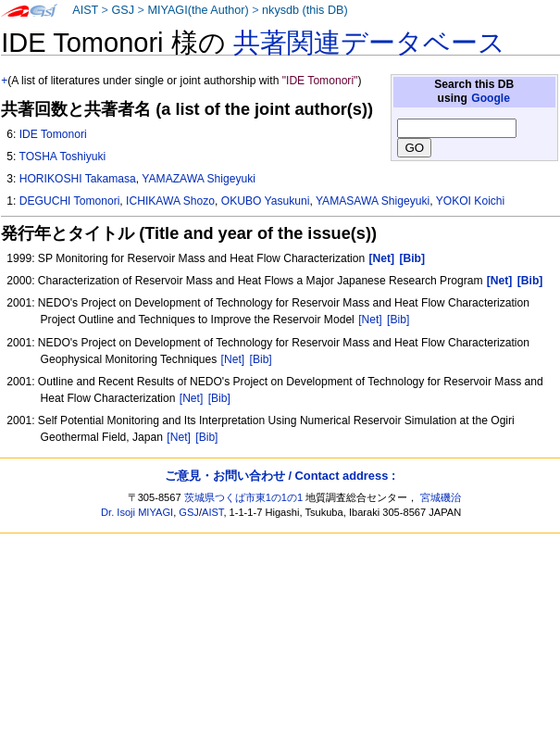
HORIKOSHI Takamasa (78, 179)
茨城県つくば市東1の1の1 (244, 497)
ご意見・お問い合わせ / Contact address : (280, 476)
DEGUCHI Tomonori (70, 201)
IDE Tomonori (53, 134)
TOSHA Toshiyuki (62, 157)
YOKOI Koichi (471, 201)
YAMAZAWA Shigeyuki (199, 179)
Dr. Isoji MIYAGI (137, 512)
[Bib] (398, 320)
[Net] (370, 320)
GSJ (123, 10)
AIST (85, 10)
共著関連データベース (369, 43)
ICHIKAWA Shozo (170, 201)
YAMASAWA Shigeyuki (373, 201)
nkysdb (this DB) (305, 10)
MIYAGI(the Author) (198, 10)
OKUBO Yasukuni (266, 201)
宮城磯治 (441, 497)
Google (491, 98)
